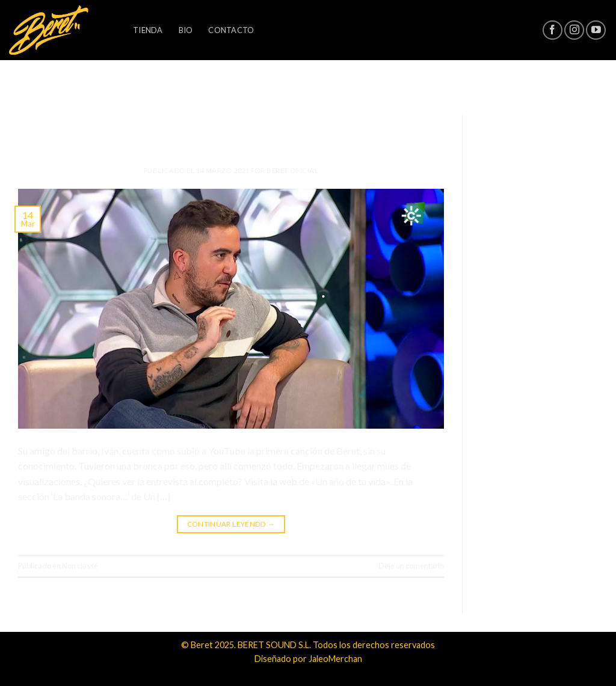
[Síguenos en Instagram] (574, 30)
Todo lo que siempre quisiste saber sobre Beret (231, 135)
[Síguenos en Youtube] (596, 30)
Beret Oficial (292, 170)
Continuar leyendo (231, 524)
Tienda (148, 30)
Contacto (231, 30)
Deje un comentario (411, 566)
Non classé (231, 118)
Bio (186, 30)
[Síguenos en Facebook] (553, 30)
